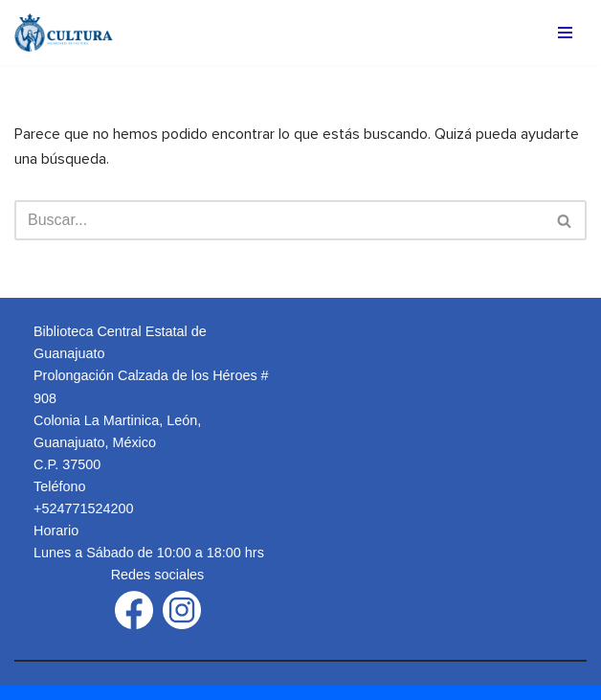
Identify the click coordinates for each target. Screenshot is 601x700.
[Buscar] (279, 220)
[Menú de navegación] (565, 33)
